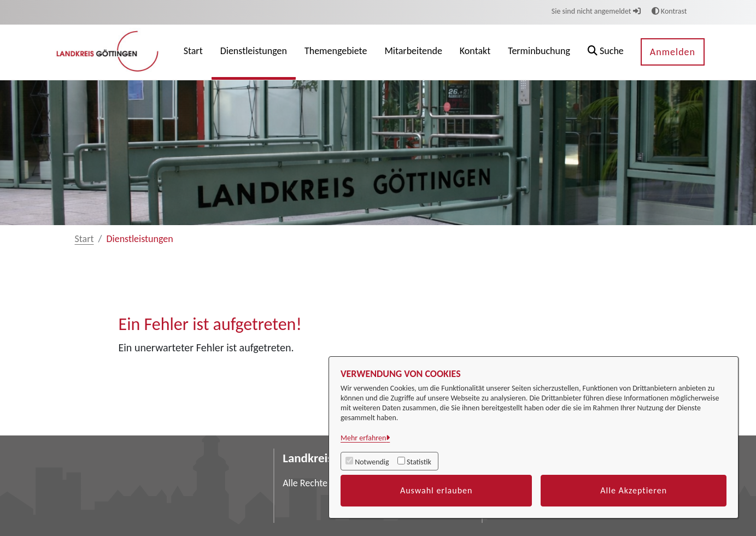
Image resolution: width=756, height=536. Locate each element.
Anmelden (673, 52)
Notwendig (372, 462)
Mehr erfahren (363, 438)
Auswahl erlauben (436, 490)
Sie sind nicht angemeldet (596, 11)
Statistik (419, 462)
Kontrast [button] (669, 11)
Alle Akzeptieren (634, 490)
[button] (606, 52)
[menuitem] (193, 52)
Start (84, 239)
